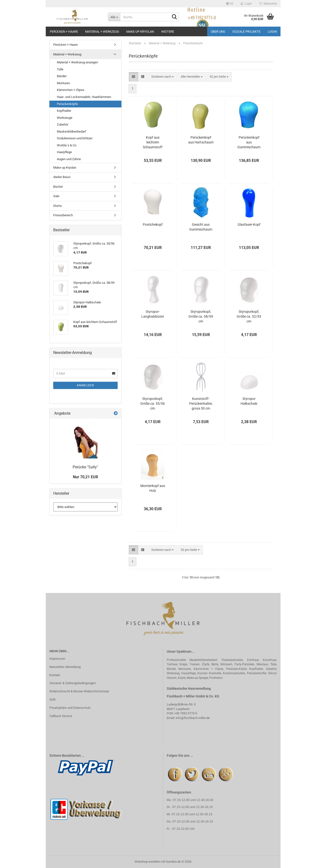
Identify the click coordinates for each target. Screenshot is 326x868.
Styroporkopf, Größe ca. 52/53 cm (249, 316)
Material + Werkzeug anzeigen (77, 62)
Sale (56, 196)
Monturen (63, 83)
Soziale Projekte (246, 32)
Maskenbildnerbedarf (72, 131)
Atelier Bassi (62, 177)
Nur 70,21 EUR (85, 477)
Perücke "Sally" (85, 467)
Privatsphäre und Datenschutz (70, 708)
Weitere (168, 32)
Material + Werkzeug (102, 32)
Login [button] (246, 4)
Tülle (60, 69)
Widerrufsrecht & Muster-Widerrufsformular (79, 691)
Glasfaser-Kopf (249, 224)
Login (272, 32)
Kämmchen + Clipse (71, 90)
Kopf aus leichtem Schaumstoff (153, 142)
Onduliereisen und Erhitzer (75, 138)
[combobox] (163, 77)
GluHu (57, 206)
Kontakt (55, 675)
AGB (52, 700)
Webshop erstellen (147, 862)
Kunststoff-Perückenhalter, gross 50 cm (201, 404)
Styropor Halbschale (249, 401)
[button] (230, 4)
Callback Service (61, 716)
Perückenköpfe (67, 104)
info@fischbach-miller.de (193, 718)
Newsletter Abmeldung (65, 667)
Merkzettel (268, 4)
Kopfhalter (64, 111)
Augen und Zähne (69, 159)
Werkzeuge (65, 118)
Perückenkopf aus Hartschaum (201, 140)
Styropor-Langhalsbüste (153, 314)
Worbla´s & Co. (67, 145)
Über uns (218, 32)
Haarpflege (64, 152)
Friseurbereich (63, 215)
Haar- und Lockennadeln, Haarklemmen (84, 97)
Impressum (57, 659)
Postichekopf (153, 224)
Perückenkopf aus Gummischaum (249, 142)
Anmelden (85, 385)
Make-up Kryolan (140, 32)
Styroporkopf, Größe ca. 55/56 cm (153, 404)
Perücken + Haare (64, 32)
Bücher (58, 187)
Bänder (62, 76)
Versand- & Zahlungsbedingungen (72, 683)
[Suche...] (114, 17)
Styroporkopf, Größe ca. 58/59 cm (201, 316)
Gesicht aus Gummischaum (201, 227)
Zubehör (63, 124)
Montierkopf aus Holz (153, 488)
